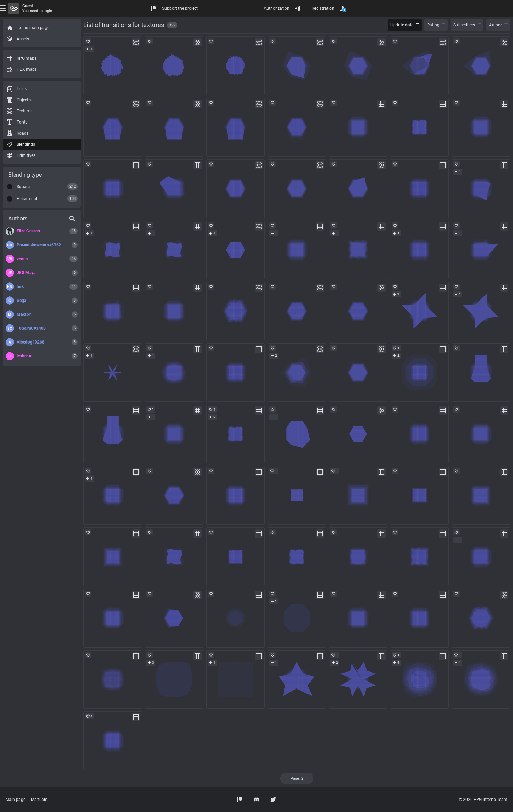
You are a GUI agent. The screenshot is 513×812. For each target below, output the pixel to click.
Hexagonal (27, 199)
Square (23, 187)
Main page (15, 800)
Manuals (39, 800)
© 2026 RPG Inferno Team (483, 800)
